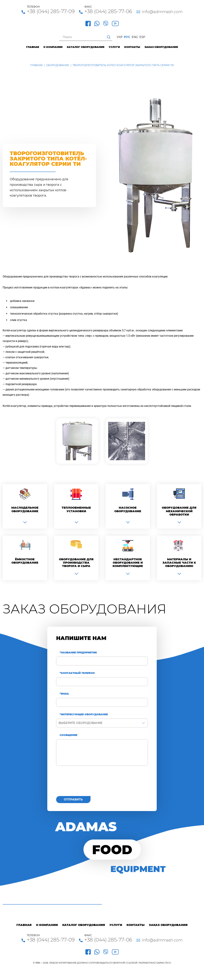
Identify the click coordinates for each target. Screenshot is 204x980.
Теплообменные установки (76, 509)
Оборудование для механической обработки (179, 511)
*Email (64, 694)
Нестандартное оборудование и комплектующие (128, 563)
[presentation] (83, 783)
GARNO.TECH (164, 963)
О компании (53, 47)
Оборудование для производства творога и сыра (76, 563)
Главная (33, 47)
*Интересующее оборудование (84, 714)
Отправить (73, 799)
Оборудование (58, 65)
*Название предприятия (78, 653)
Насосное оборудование (128, 509)
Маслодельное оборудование (25, 509)
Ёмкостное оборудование (25, 561)
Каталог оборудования (86, 47)
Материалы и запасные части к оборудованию (179, 563)
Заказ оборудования (161, 47)
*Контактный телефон (77, 673)
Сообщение (68, 735)
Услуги (114, 47)
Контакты (132, 47)
